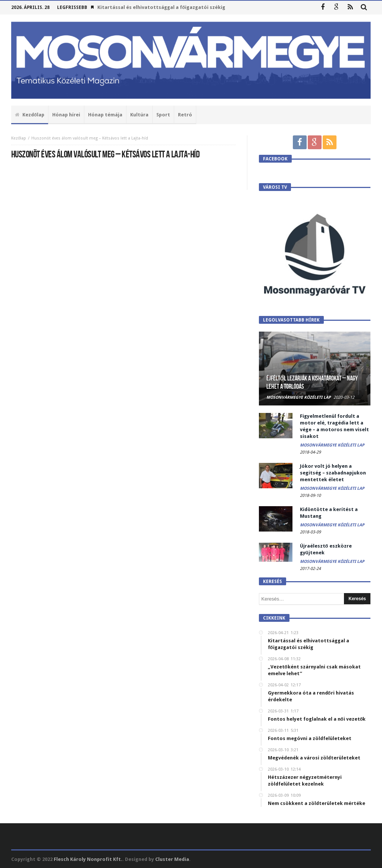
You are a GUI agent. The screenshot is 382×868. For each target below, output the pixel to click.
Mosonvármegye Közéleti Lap (299, 397)
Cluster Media (172, 859)
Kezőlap (19, 138)
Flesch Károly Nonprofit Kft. (88, 859)
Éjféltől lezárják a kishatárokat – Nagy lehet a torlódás (312, 383)
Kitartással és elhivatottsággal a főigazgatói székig (161, 7)
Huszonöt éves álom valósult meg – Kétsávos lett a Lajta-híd (90, 138)
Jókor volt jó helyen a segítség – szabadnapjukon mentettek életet (333, 473)
